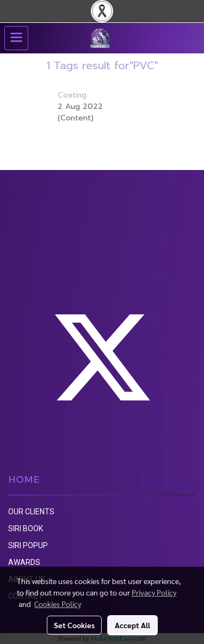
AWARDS (24, 562)
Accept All (132, 625)
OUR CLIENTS (31, 512)
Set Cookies (74, 625)
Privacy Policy (154, 592)
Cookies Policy (58, 604)
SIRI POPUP (28, 545)
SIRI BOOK (26, 528)
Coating (72, 95)
